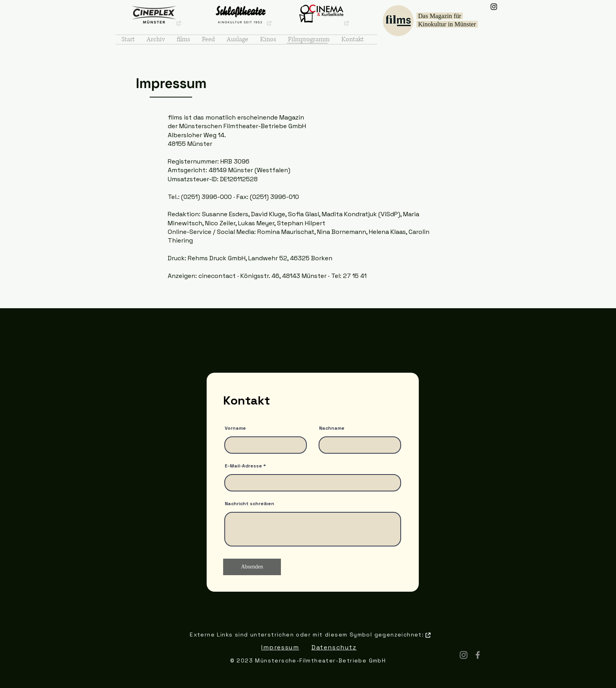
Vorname (235, 428)
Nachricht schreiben (249, 504)
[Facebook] (478, 655)
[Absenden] (252, 567)
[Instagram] (494, 7)
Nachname (332, 428)
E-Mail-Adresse (243, 466)
